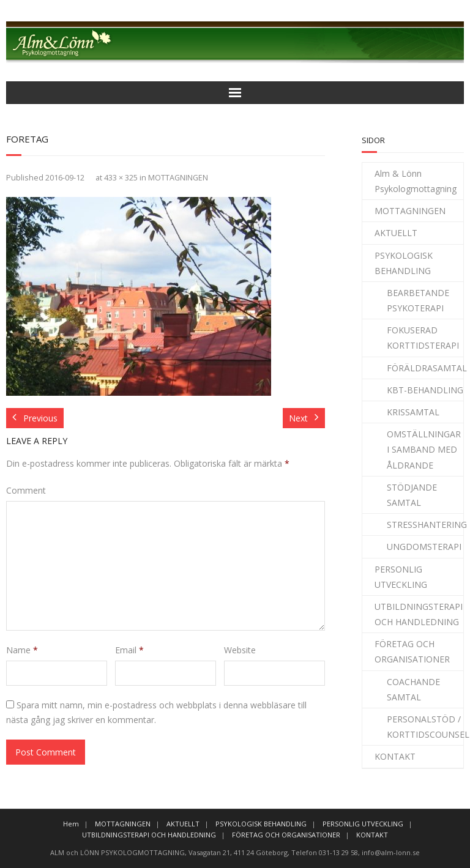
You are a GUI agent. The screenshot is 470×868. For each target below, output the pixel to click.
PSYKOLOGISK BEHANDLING (404, 263)
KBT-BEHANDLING (425, 390)
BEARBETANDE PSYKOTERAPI (418, 300)
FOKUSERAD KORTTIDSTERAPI (423, 338)
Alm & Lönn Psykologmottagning (416, 181)
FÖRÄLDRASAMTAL (427, 368)
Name (22, 650)
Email (129, 650)
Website (240, 650)
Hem (71, 824)
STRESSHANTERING (427, 525)
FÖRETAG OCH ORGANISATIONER (412, 651)
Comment (26, 490)
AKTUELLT (396, 233)
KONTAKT (395, 756)
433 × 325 (121, 178)
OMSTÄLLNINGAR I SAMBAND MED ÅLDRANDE (424, 449)
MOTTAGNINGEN (178, 178)
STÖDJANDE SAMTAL (412, 495)
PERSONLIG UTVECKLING (401, 577)
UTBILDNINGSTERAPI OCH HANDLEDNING (419, 614)
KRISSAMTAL (413, 412)
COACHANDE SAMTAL (413, 689)
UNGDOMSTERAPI (424, 547)
